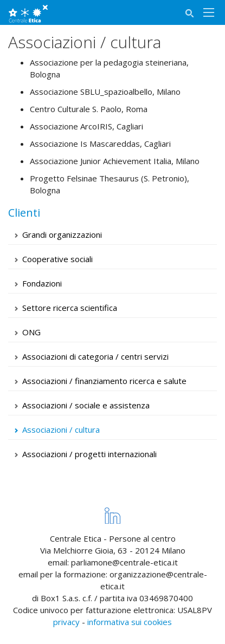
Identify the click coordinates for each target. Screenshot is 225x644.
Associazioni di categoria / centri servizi (95, 356)
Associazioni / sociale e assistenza (86, 405)
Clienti (24, 213)
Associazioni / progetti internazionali (89, 454)
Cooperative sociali (57, 259)
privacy (66, 622)
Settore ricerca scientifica (70, 308)
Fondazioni (42, 283)
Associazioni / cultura (61, 430)
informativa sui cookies (130, 622)
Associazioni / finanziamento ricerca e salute (104, 381)
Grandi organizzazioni (62, 235)
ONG (31, 332)
